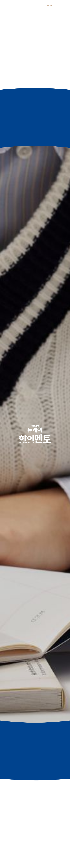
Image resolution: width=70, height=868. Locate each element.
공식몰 (50, 5)
